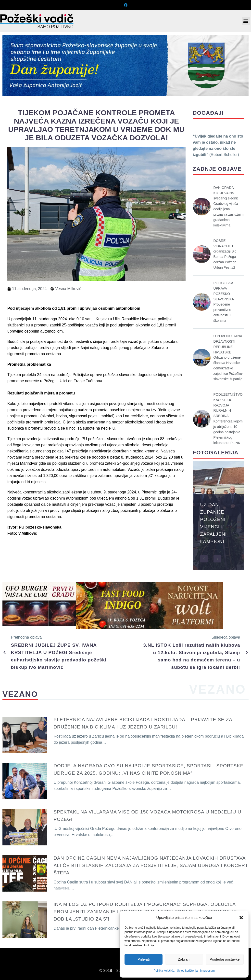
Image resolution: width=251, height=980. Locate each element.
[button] (241, 918)
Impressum (207, 971)
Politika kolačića (164, 971)
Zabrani (184, 959)
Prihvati (144, 959)
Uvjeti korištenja (187, 971)
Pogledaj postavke (225, 959)
